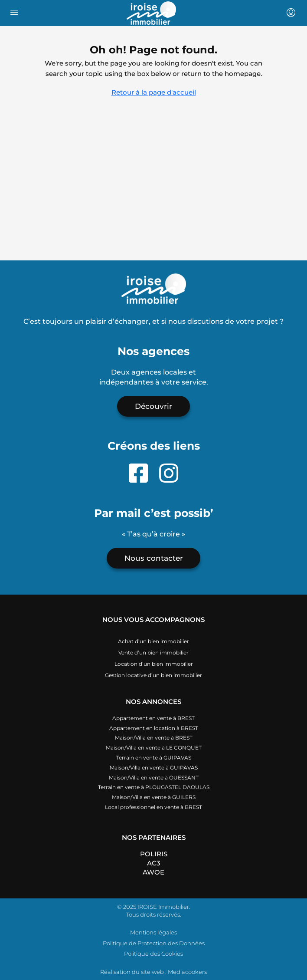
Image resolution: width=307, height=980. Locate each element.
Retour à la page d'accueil (154, 92)
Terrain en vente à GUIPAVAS (154, 758)
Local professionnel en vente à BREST (153, 807)
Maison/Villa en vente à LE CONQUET (154, 748)
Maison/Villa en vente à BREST (154, 738)
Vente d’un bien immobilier (153, 653)
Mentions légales (153, 932)
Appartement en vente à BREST (153, 718)
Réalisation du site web (132, 972)
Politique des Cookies (153, 954)
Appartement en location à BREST (154, 728)
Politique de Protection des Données (154, 943)
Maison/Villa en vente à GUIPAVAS (154, 768)
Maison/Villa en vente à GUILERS (154, 797)
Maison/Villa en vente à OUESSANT (154, 778)
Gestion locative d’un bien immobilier (153, 675)
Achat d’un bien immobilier (153, 641)
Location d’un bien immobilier (154, 664)
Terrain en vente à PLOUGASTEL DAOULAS (154, 787)
